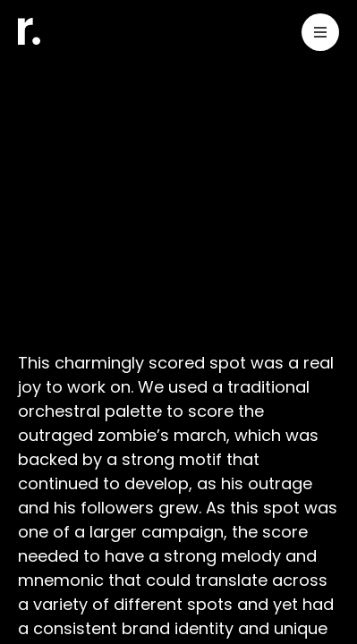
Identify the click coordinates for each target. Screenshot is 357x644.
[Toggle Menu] (320, 35)
